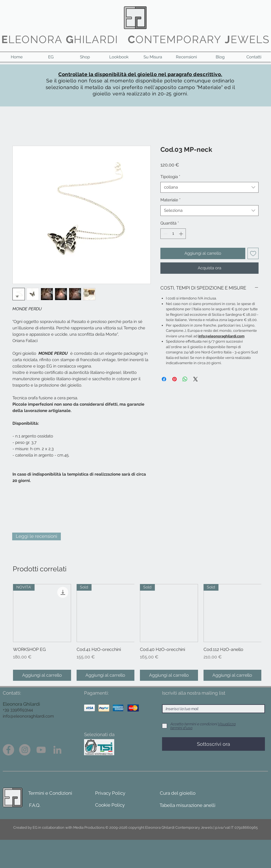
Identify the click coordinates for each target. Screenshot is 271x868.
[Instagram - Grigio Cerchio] (25, 750)
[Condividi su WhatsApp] (185, 379)
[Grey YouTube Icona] (41, 750)
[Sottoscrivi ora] (213, 744)
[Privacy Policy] (110, 793)
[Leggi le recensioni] (37, 536)
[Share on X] (196, 379)
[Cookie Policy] (110, 805)
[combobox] (209, 187)
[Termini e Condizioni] (50, 793)
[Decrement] (165, 234)
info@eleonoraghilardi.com (28, 716)
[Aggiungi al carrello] (42, 675)
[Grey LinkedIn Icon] (57, 750)
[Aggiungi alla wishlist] (253, 253)
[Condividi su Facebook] (164, 379)
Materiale (170, 200)
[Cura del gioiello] (178, 793)
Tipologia (170, 177)
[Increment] (182, 234)
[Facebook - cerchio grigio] (8, 750)
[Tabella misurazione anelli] (187, 806)
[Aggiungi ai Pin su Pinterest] (174, 379)
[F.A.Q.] (35, 806)
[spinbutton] (173, 234)
